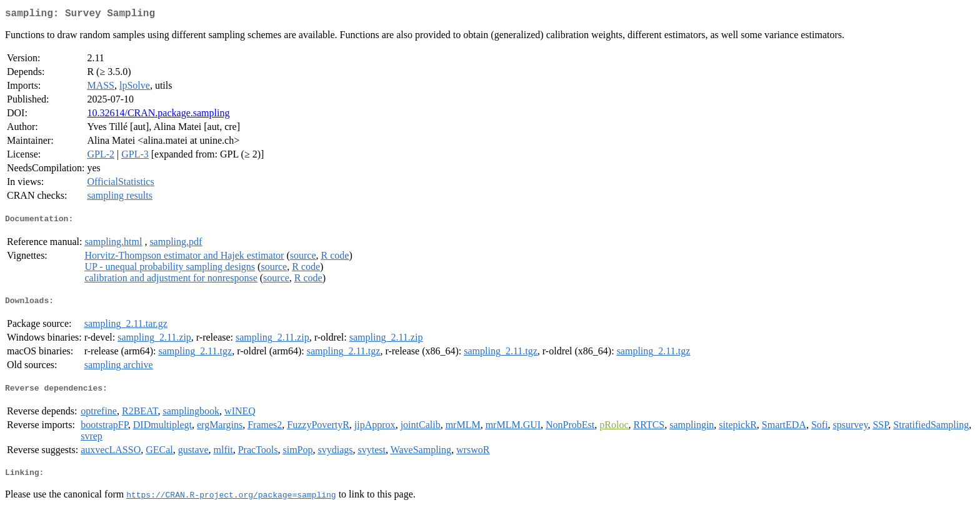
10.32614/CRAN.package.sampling (158, 115)
